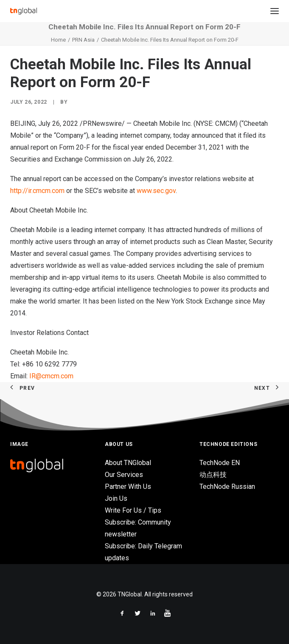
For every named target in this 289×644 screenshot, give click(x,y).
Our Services (124, 475)
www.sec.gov (156, 191)
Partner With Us (128, 487)
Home (58, 40)
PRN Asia (83, 40)
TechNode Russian (227, 487)
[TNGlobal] (24, 11)
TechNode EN (220, 463)
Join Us (116, 498)
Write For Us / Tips (133, 510)
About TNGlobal (128, 463)
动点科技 (213, 475)
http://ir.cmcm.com (37, 191)
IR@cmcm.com (51, 376)
